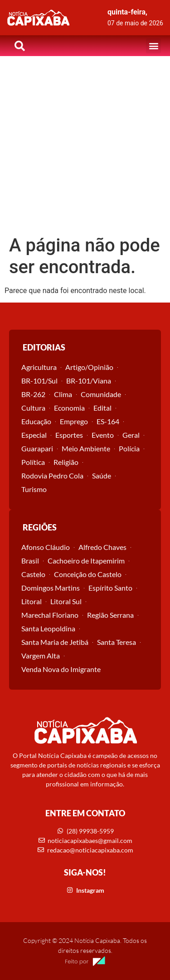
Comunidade (101, 394)
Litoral (32, 601)
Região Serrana (110, 615)
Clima (63, 394)
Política (33, 462)
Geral (131, 435)
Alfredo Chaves (102, 547)
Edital (102, 408)
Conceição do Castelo (88, 574)
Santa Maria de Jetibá (55, 642)
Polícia (129, 448)
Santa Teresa (117, 642)
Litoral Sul (66, 601)
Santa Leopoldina (48, 628)
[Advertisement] (85, 145)
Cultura (33, 408)
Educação (36, 421)
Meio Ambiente (86, 448)
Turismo (34, 489)
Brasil (30, 561)
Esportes (69, 435)
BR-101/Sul (39, 381)
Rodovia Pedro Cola (52, 476)
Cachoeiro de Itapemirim (86, 561)
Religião (66, 462)
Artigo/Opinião (89, 367)
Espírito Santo (110, 588)
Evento (103, 435)
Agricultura (39, 367)
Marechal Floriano (50, 615)
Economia (69, 408)
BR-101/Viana (89, 381)
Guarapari (37, 448)
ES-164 (108, 421)
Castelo (33, 574)
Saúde (102, 476)
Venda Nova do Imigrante (61, 669)
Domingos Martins (51, 588)
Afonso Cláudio (46, 547)
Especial (34, 435)
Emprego (74, 421)
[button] (153, 46)
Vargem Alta (41, 656)
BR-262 (33, 394)
